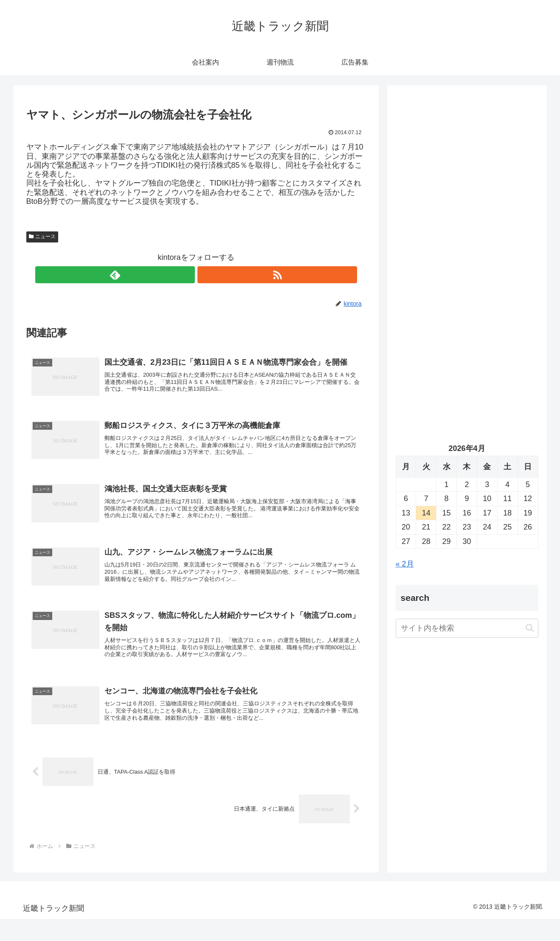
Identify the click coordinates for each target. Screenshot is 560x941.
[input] (467, 628)
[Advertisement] (467, 181)
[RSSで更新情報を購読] (206, 275)
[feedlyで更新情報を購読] (186, 275)
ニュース (42, 237)
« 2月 (405, 564)
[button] (530, 628)
